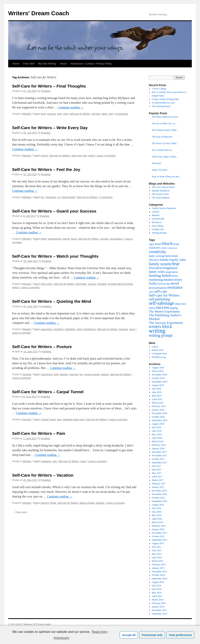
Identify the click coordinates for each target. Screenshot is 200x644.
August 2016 (158, 505)
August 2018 (158, 424)
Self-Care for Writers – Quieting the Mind (52, 301)
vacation (100, 503)
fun (43, 197)
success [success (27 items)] (163, 307)
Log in (155, 347)
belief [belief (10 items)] (158, 244)
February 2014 (159, 603)
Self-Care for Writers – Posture (42, 347)
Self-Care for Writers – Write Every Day (50, 128)
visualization (116, 239)
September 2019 (160, 382)
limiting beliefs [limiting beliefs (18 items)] (160, 276)
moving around (92, 374)
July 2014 (157, 586)
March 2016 (158, 522)
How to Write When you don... (166, 177)
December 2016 (159, 491)
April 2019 (157, 399)
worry (132, 329)
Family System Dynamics (164, 208)
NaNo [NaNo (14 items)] (153, 283)
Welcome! (157, 163)
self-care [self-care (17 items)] (161, 291)
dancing (64, 374)
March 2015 (158, 561)
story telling (158, 226)
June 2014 (157, 589)
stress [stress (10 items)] (152, 308)
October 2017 (158, 459)
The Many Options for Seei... (166, 117)
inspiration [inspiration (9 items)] (172, 272)
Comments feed (159, 354)
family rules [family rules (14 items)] (178, 260)
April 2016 (157, 519)
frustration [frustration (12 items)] (156, 268)
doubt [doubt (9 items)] (175, 256)
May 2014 (157, 593)
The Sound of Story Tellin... (165, 130)
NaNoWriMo (158, 219)
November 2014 (160, 572)
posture (105, 374)
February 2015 (159, 565)
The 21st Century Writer (163, 187)
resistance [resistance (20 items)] (175, 287)
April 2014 (157, 596)
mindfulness (89, 329)
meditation (70, 329)
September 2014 (160, 579)
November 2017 (160, 456)
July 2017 (157, 466)
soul (111, 114)
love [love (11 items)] (175, 276)
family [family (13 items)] (164, 260)
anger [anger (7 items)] (152, 244)
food (59, 114)
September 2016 (160, 501)
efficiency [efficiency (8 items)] (154, 260)
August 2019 (158, 385)
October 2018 (158, 417)
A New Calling (159, 89)
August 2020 (158, 368)
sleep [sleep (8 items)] (178, 304)
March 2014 (158, 600)
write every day (79, 156)
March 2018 (158, 441)
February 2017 (159, 484)
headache (46, 461)
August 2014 (158, 582)
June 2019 (157, 392)
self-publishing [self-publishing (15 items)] (159, 299)
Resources (157, 222)
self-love (96, 114)
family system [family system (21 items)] (160, 264)
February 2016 (159, 526)
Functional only (152, 635)
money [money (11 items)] (178, 280)
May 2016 (157, 515)
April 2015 (157, 557)
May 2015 (157, 554)
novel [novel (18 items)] (175, 283)
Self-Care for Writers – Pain (39, 433)
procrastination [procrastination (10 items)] (158, 288)
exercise (52, 114)
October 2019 (158, 378)
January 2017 (158, 487)
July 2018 (157, 427)
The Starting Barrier (161, 106)
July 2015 (157, 547)
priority (44, 156)
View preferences (180, 635)
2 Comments (121, 114)
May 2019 (157, 396)
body (43, 114)
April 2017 (157, 477)
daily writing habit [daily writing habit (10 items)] (160, 256)
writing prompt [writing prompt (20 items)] (161, 335)
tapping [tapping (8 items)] (174, 308)
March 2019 (158, 403)
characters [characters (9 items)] (155, 248)
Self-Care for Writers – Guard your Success (54, 211)
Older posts (20, 512)
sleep (104, 114)
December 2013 (159, 610)
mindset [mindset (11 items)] (168, 280)
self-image (81, 284)
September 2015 (160, 540)
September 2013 (160, 614)
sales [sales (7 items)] (151, 292)
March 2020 (158, 371)
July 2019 (157, 389)
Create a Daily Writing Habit (166, 99)
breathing (58, 329)
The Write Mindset (161, 198)
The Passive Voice (161, 194)
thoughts (102, 284)
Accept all (129, 635)
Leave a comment (106, 156)
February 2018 (159, 445)
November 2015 (160, 533)
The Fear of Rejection (162, 137)
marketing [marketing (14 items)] (156, 280)
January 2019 (158, 410)
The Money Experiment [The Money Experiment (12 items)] (164, 311)
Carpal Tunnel (48, 420)
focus (74, 239)
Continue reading (71, 107)
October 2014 (158, 575)
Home (16, 64)
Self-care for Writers (80, 114)
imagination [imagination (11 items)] (170, 268)
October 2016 (158, 498)
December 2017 (159, 452)
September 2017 (160, 463)
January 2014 (158, 607)
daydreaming (55, 239)
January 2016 (158, 529)
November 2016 (160, 494)
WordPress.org (159, 357)
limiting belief (68, 197)
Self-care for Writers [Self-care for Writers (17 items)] (164, 295)
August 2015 (158, 543)
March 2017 (158, 480)
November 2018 (160, 413)
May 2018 (157, 434)
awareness (47, 329)
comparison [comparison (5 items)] (172, 248)
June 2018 (157, 431)
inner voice (47, 284)
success (104, 239)
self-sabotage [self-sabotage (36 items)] (162, 303)
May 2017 (157, 473)
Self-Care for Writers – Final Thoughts (49, 86)
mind (66, 114)
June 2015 (157, 550)
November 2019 (160, 375)
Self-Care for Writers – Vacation (43, 475)
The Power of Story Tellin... (165, 143)
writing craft (158, 229)
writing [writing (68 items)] (157, 331)
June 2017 (157, 470)
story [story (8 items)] (183, 304)
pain (59, 420)
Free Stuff (29, 64)
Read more (100, 632)
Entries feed (158, 350)
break (53, 503)
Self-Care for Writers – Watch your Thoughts (55, 256)
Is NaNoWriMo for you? (164, 103)
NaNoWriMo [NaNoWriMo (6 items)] (164, 284)
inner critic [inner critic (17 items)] (157, 272)
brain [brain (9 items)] (176, 244)
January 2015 (158, 568)
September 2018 (160, 420)
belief (44, 239)
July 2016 (157, 508)
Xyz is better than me (162, 150)
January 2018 (158, 448)
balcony (45, 503)
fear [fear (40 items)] (176, 263)
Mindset (27, 114)
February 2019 (159, 406)
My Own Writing (47, 64)
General (27, 374)
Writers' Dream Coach (39, 13)
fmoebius (46, 91)
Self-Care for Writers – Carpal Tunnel (48, 392)
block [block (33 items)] (167, 243)
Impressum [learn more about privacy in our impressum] (61, 638)
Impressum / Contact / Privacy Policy (91, 64)
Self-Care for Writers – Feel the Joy (46, 169)
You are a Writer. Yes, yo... (164, 123)
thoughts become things (120, 284)
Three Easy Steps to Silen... (165, 157)
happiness (51, 197)
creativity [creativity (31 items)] (158, 252)
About (63, 64)
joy (59, 197)
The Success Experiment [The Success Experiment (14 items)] (166, 323)
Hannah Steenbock (161, 191)
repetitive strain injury (74, 420)
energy (66, 239)
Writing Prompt (159, 233)
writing (92, 156)
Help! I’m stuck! (160, 170)
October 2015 (158, 536)
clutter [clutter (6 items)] (164, 248)
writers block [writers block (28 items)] (160, 326)
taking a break (87, 503)
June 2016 (157, 512)
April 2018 (157, 438)
